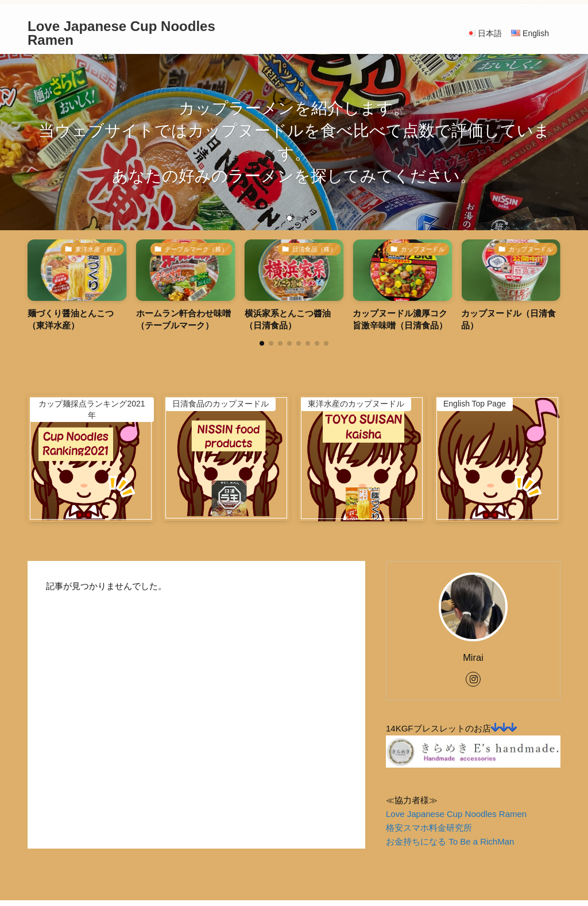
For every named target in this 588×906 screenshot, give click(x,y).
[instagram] (523, 6)
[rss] (538, 6)
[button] (289, 218)
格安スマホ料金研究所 (429, 828)
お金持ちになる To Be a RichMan (450, 841)
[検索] (553, 6)
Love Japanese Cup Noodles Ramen (121, 33)
